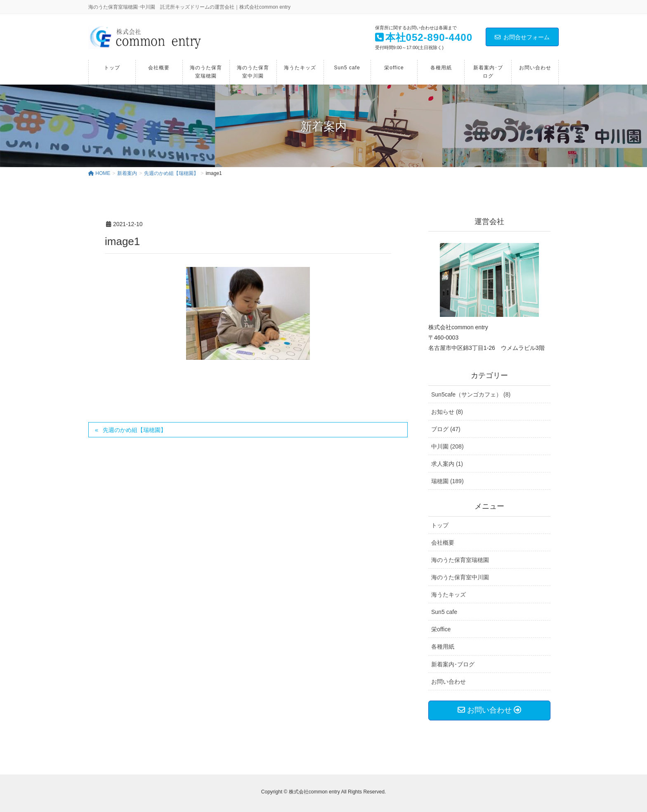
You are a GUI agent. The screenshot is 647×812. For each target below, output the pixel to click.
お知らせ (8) (447, 412)
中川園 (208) (447, 446)
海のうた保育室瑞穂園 (460, 560)
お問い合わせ (449, 682)
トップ (440, 525)
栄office (441, 629)
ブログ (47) (446, 429)
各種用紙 (443, 647)
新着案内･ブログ (453, 664)
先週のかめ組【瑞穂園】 (135, 430)
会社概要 (443, 543)
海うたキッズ (449, 595)
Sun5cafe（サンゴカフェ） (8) (471, 394)
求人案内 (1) (447, 464)
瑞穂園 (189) (447, 481)
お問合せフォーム (522, 37)
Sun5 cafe (444, 612)
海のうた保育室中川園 (460, 577)
